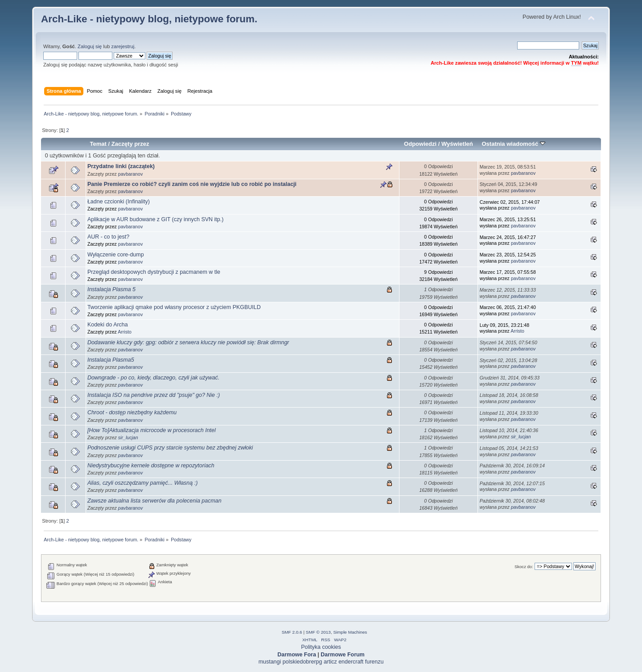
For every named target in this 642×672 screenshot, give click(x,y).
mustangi (270, 662)
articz (330, 662)
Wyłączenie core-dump (116, 255)
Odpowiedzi (420, 144)
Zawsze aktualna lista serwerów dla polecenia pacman (154, 501)
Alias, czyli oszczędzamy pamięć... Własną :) (142, 483)
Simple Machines (350, 632)
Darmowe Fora (297, 655)
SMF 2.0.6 (292, 632)
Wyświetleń (457, 144)
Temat (98, 144)
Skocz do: (524, 567)
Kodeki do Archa (108, 325)
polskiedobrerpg (302, 662)
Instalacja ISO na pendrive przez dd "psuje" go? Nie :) (154, 395)
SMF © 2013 (318, 632)
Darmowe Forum (342, 655)
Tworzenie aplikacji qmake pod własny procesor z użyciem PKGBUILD (174, 307)
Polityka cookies (321, 647)
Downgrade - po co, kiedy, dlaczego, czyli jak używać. (153, 378)
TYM (576, 63)
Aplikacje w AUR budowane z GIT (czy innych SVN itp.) (155, 219)
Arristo (125, 332)
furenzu (374, 662)
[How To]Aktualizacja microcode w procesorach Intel (152, 430)
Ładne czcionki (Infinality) (119, 202)
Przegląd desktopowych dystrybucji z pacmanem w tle (154, 272)
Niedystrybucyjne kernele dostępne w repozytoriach (151, 466)
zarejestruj (123, 46)
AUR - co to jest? (108, 237)
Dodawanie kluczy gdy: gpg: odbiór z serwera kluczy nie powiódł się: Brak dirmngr (188, 342)
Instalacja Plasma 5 (111, 289)
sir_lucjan (128, 437)
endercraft (351, 662)
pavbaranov (130, 174)
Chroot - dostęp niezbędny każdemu (132, 412)
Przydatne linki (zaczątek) (121, 166)
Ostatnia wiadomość (513, 144)
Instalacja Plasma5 (111, 360)
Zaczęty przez (130, 144)
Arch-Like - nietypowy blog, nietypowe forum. (149, 19)
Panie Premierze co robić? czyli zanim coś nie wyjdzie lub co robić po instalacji (192, 184)
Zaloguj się (90, 46)
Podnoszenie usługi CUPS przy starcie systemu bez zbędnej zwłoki (170, 448)
